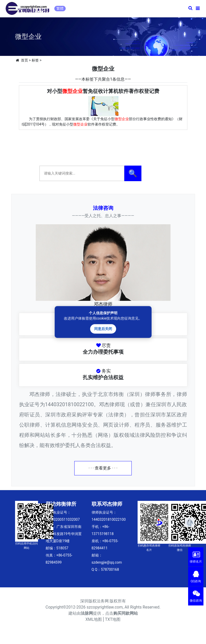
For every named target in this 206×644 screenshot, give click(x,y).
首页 (25, 60)
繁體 (60, 8)
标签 (35, 60)
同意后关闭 (103, 329)
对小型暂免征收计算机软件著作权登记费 (103, 91)
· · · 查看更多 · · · (103, 468)
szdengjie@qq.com (107, 562)
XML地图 (94, 619)
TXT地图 (113, 619)
